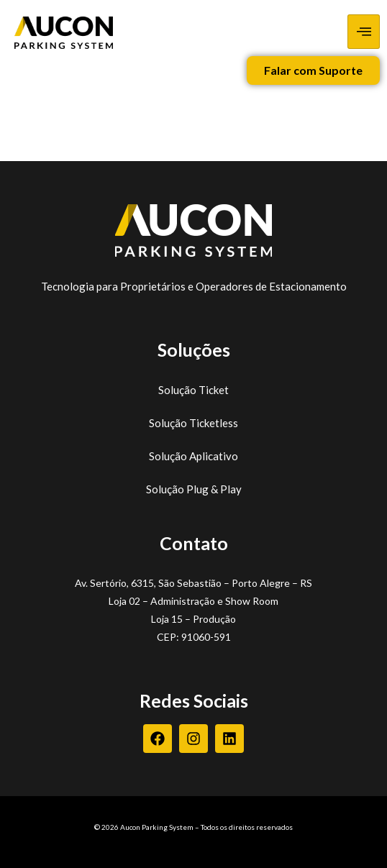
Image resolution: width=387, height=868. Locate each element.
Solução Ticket (193, 390)
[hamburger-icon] (364, 32)
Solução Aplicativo (193, 456)
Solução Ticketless (193, 423)
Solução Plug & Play (194, 489)
